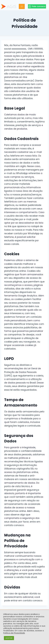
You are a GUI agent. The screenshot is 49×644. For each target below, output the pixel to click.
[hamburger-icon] (22, 6)
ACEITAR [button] (9, 638)
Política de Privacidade (14, 633)
